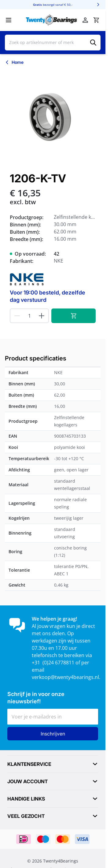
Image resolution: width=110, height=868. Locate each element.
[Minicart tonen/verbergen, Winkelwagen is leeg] (96, 20)
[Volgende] (98, 5)
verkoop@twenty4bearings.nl (65, 677)
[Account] (85, 20)
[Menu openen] (9, 20)
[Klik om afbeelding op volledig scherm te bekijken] (53, 117)
